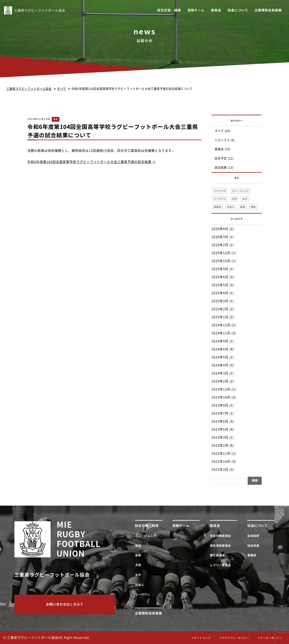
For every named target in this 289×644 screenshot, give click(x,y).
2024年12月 (221, 325)
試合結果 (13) (224, 168)
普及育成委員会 (221, 546)
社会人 (140, 585)
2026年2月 (220, 245)
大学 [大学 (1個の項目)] (234, 199)
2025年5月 (220, 285)
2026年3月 (220, 237)
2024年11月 (221, 333)
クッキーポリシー (271, 638)
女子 (139, 575)
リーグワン (143, 595)
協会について (238, 10)
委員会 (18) (223, 149)
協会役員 (254, 546)
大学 (139, 565)
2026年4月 (220, 229)
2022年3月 (220, 470)
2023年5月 (220, 429)
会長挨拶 (254, 536)
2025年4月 (220, 293)
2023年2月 (220, 445)
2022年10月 (221, 461)
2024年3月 (220, 373)
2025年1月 (220, 317)
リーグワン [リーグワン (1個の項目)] (220, 199)
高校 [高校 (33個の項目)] (253, 207)
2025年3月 (220, 301)
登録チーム (196, 10)
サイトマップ (202, 638)
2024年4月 (220, 365)
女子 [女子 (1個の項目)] (245, 199)
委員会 (216, 10)
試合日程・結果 (169, 10)
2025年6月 (220, 277)
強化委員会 (218, 555)
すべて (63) (223, 131)
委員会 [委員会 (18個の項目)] (218, 207)
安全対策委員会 (221, 536)
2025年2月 (220, 309)
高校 (56, 119)
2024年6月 (220, 349)
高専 (139, 555)
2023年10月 (221, 397)
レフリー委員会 (221, 565)
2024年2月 (220, 381)
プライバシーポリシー (235, 638)
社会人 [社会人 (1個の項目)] (231, 207)
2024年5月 (220, 357)
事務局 (253, 555)
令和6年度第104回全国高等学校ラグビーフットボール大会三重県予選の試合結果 (92, 162)
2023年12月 (221, 389)
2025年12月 (221, 253)
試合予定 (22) (224, 158)
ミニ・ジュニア (146, 536)
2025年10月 (221, 261)
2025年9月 (220, 269)
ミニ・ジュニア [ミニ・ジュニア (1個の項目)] (240, 191)
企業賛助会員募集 (268, 10)
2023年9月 (220, 405)
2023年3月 (220, 437)
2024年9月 (220, 341)
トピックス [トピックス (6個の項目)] (220, 191)
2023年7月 (220, 413)
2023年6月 (220, 421)
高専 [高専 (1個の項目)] (243, 207)
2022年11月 (221, 453)
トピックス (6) (225, 140)
